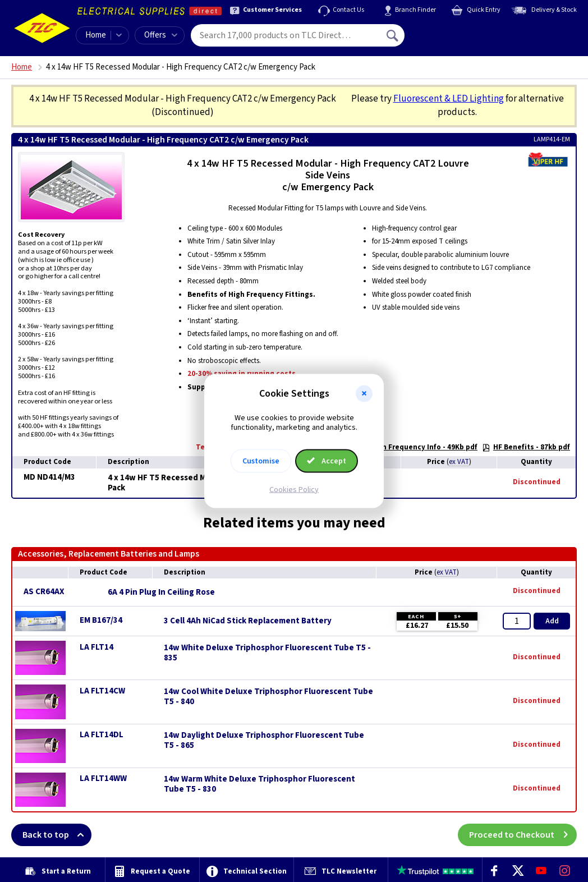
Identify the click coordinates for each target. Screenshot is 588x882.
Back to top (57, 835)
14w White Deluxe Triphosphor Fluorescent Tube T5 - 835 (267, 653)
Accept (327, 461)
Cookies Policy (294, 489)
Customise (261, 461)
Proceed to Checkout (523, 835)
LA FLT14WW (103, 778)
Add (552, 621)
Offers (161, 35)
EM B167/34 (101, 620)
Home (96, 35)
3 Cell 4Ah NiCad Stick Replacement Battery (248, 621)
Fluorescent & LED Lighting (449, 99)
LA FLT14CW (102, 691)
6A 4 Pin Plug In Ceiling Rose (161, 592)
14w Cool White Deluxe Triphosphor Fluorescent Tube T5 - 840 (268, 697)
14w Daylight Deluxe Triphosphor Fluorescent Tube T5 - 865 (264, 741)
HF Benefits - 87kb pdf (526, 447)
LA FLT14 (97, 647)
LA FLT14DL (102, 735)
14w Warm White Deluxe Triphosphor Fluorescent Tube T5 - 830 (259, 784)
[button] (364, 394)
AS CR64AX (44, 592)
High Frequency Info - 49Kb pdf (418, 447)
